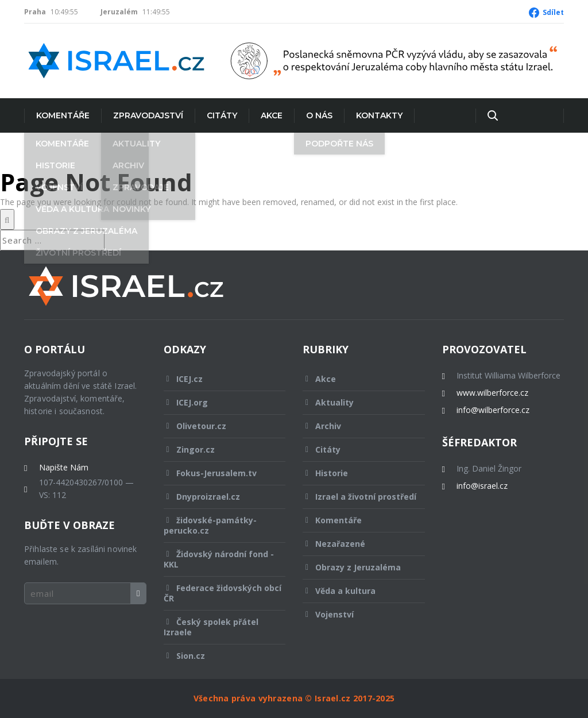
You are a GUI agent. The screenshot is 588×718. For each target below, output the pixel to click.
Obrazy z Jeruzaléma (356, 567)
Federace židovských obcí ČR (223, 593)
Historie (356, 473)
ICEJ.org (217, 402)
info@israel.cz (482, 486)
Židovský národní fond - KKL (219, 559)
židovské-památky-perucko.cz (217, 525)
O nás (319, 115)
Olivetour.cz (217, 426)
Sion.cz (217, 656)
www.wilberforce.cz (492, 393)
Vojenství (356, 614)
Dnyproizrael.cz (217, 497)
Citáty (222, 115)
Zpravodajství (148, 115)
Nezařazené (356, 544)
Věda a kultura (356, 591)
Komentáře (63, 115)
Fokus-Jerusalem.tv (217, 473)
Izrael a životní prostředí (359, 500)
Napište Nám (64, 468)
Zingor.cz (217, 449)
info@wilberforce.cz (493, 410)
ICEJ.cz (217, 379)
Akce (272, 115)
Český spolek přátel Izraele (217, 627)
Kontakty (379, 115)
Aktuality (356, 402)
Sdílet (553, 12)
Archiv (356, 426)
